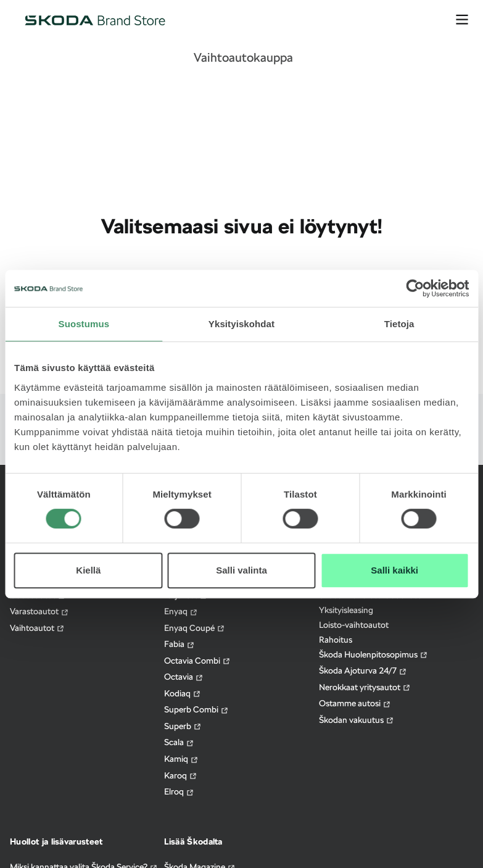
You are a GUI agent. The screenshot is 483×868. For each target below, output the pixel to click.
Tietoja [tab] (399, 324)
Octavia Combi (197, 661)
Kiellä (88, 570)
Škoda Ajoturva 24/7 (363, 671)
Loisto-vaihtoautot (354, 625)
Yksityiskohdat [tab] (241, 324)
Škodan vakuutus (357, 720)
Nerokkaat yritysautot (365, 687)
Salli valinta (241, 570)
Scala (179, 742)
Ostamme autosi (355, 703)
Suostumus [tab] (84, 324)
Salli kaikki (394, 570)
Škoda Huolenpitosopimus (374, 655)
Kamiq (181, 759)
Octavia (184, 677)
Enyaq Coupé (195, 628)
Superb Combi (196, 710)
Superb (183, 726)
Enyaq (181, 611)
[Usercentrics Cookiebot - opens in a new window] (415, 288)
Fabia (180, 644)
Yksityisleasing (346, 610)
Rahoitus (336, 640)
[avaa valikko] (462, 20)
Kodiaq (183, 694)
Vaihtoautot (37, 628)
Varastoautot (39, 611)
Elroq (179, 792)
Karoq (181, 776)
